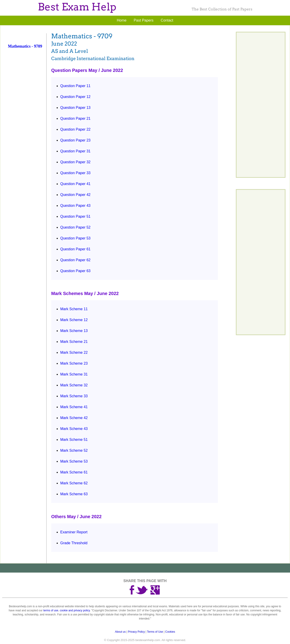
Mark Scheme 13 (74, 331)
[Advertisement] (27, 126)
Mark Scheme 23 (74, 363)
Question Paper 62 (75, 260)
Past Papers (144, 20)
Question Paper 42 (75, 195)
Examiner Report (74, 532)
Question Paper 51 (75, 216)
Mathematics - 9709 (25, 46)
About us (120, 632)
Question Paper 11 (75, 86)
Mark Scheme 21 (74, 342)
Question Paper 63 (75, 271)
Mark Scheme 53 (74, 461)
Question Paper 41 (75, 184)
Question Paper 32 (75, 162)
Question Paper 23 (75, 140)
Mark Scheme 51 (74, 440)
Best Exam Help (77, 7)
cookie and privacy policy (75, 610)
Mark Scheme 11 (74, 309)
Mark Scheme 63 (74, 494)
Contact (167, 20)
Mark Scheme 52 (74, 450)
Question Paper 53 (75, 238)
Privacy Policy (137, 632)
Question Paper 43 (75, 206)
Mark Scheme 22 (74, 352)
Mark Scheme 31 (74, 374)
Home (122, 20)
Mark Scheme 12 (74, 320)
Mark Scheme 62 (74, 483)
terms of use (51, 610)
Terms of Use (155, 632)
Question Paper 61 (75, 249)
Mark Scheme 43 (74, 429)
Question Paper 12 (75, 97)
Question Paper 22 (75, 129)
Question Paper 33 (75, 173)
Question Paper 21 (75, 118)
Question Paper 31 (75, 151)
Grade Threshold (74, 543)
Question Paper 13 (75, 108)
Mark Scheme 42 (74, 418)
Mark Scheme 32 (74, 385)
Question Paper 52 (75, 227)
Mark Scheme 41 (74, 407)
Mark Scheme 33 (74, 396)
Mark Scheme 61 (74, 472)
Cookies (170, 632)
